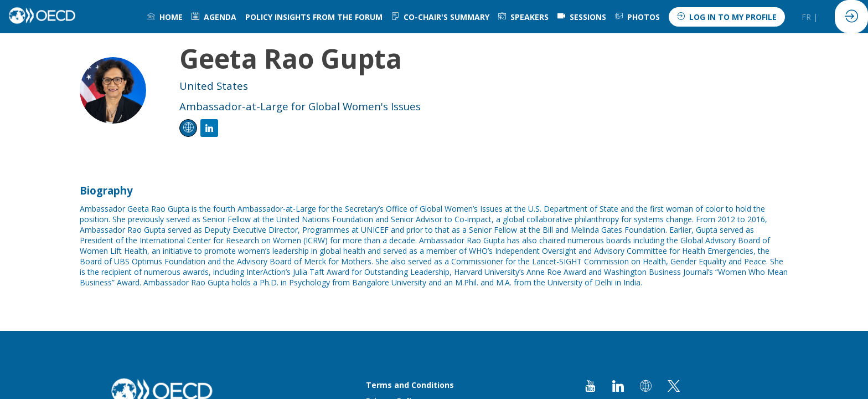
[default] (582, 17)
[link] (165, 17)
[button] (727, 17)
